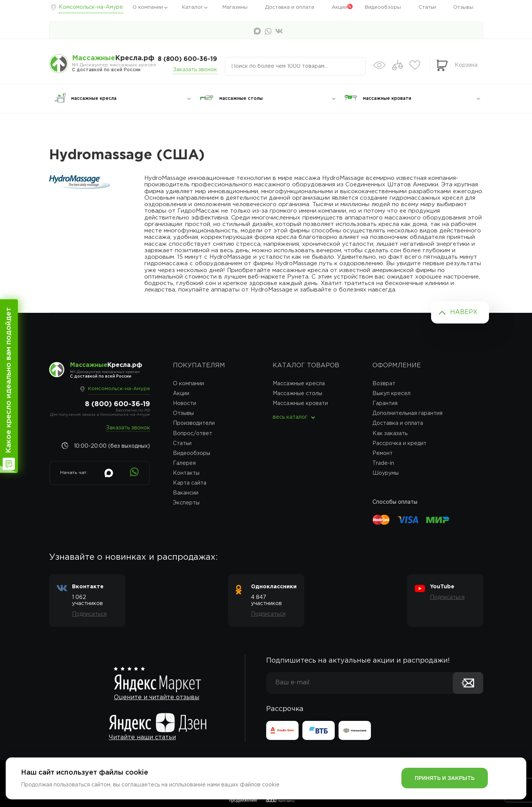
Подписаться (89, 614)
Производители (194, 423)
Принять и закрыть (445, 778)
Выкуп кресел (391, 394)
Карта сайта (190, 483)
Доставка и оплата (290, 7)
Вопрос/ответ (193, 434)
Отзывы (463, 7)
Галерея (184, 463)
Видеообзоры (383, 7)
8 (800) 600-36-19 (187, 59)
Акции (339, 7)
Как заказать (390, 434)
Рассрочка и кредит (399, 444)
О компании (148, 7)
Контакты (186, 473)
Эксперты (186, 503)
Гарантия (385, 403)
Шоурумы (386, 473)
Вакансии (186, 493)
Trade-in (383, 463)
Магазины (235, 7)
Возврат (384, 384)
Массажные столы (297, 394)
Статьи (427, 7)
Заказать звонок (195, 70)
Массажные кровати (300, 403)
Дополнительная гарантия (407, 413)
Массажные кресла (299, 384)
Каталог (193, 7)
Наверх (464, 312)
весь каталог (290, 417)
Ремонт (383, 453)
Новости (185, 403)
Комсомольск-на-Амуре (91, 7)
